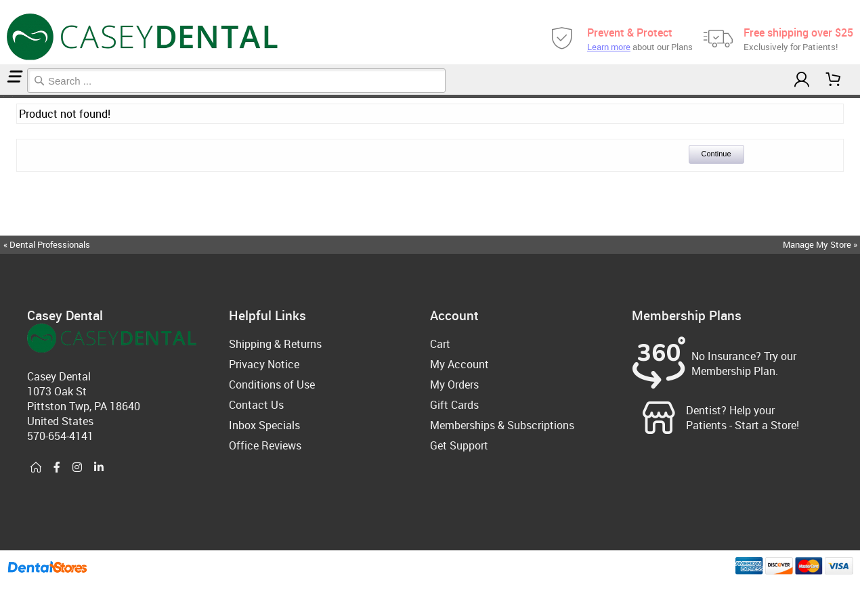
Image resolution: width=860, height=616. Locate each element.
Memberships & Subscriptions (502, 425)
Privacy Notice (264, 364)
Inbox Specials (264, 425)
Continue (716, 154)
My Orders (454, 384)
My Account (459, 364)
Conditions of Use (272, 384)
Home (2, 96)
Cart (440, 344)
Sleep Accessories (8, 96)
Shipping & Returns (275, 344)
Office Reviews (265, 445)
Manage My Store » (821, 244)
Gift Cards (454, 405)
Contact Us (256, 405)
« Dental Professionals (47, 244)
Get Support (459, 445)
